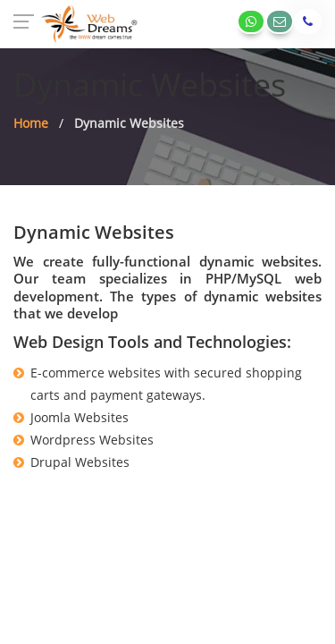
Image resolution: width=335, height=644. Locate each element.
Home (31, 123)
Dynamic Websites (129, 123)
